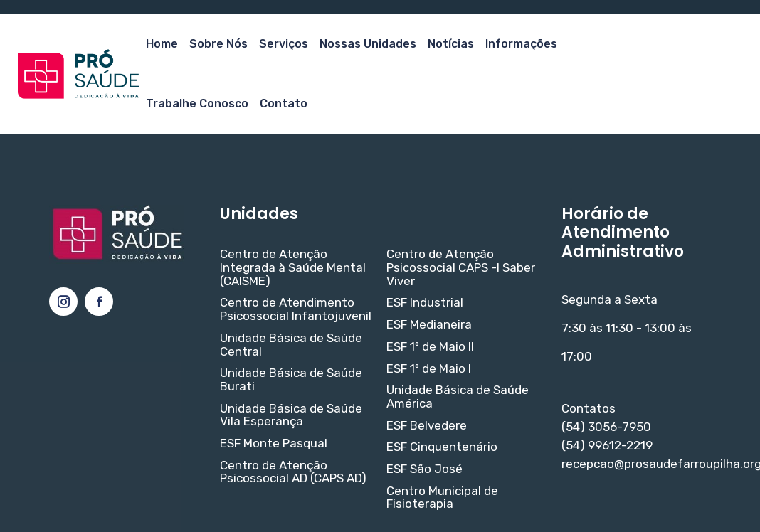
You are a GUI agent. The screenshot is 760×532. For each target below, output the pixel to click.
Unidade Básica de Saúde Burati (291, 379)
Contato (284, 103)
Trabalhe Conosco (197, 103)
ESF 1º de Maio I (429, 369)
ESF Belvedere (427, 426)
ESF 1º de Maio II (430, 347)
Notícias (451, 44)
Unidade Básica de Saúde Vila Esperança (291, 415)
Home (162, 44)
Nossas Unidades (368, 44)
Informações (521, 44)
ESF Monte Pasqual (274, 443)
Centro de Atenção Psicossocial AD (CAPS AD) (293, 472)
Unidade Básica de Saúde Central (291, 345)
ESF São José (424, 469)
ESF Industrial (425, 303)
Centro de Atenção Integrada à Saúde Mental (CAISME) (293, 267)
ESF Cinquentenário (442, 447)
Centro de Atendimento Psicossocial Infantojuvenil (296, 309)
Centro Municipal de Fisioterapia (442, 498)
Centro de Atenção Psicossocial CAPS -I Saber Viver (461, 267)
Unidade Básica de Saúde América (458, 397)
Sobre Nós (218, 44)
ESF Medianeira (429, 325)
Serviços (284, 44)
